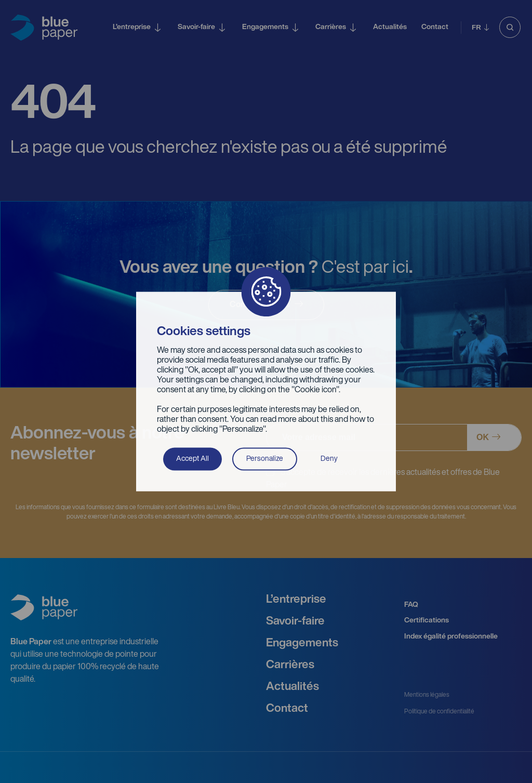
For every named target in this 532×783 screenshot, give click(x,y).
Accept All (192, 459)
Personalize (265, 459)
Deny (329, 459)
